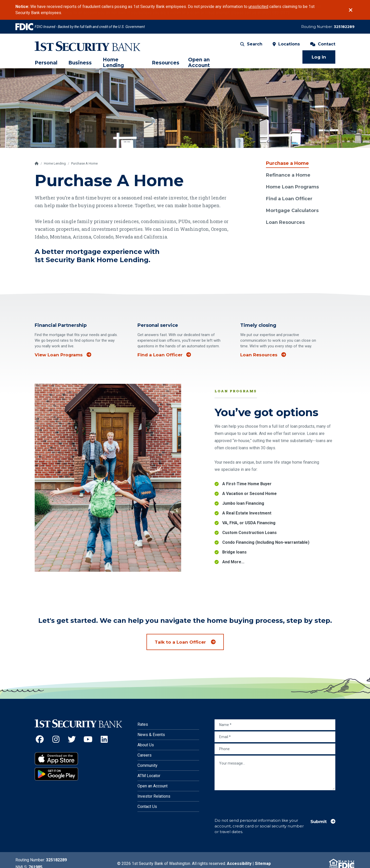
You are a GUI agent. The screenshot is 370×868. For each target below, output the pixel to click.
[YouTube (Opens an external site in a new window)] (88, 739)
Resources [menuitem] (166, 63)
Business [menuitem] (80, 63)
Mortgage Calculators (292, 211)
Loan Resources (285, 222)
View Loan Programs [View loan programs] (59, 361)
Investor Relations (154, 796)
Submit (319, 821)
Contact (323, 44)
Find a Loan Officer (289, 199)
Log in (319, 57)
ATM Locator (149, 776)
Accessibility (239, 864)
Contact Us (147, 807)
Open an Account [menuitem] (199, 63)
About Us (146, 745)
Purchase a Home (287, 163)
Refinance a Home (288, 175)
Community (147, 765)
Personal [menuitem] (46, 63)
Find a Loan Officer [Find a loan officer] (160, 361)
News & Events (151, 735)
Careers (145, 755)
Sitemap (263, 864)
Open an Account (152, 786)
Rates (143, 724)
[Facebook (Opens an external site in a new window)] (40, 739)
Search (251, 44)
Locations (286, 44)
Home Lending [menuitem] (113, 63)
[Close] (351, 10)
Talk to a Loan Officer (181, 642)
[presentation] (254, 802)
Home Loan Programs (292, 187)
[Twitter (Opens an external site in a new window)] (72, 739)
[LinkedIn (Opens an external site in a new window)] (104, 739)
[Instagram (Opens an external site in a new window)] (56, 739)
